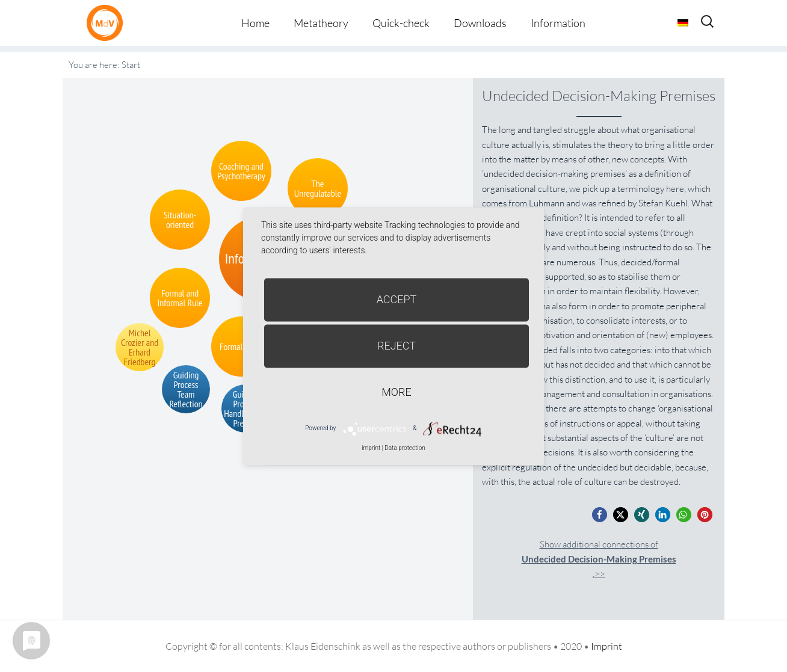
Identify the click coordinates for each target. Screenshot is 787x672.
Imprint (606, 646)
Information (558, 23)
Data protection (405, 448)
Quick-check (401, 23)
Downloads (480, 23)
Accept (397, 299)
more (396, 392)
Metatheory (321, 23)
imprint (371, 448)
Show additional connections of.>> (599, 559)
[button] (600, 515)
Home (255, 23)
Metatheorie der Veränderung (108, 23)
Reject (397, 346)
